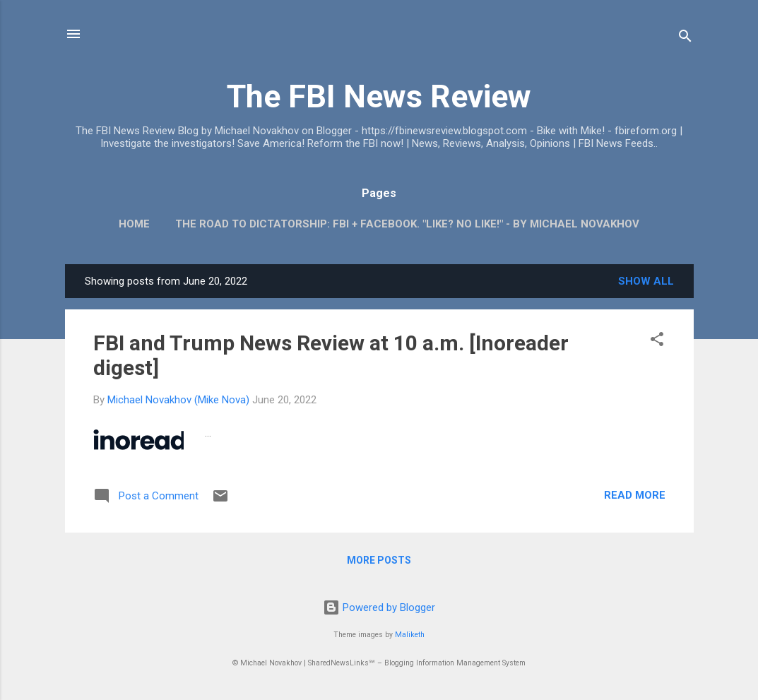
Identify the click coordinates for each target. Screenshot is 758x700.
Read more (635, 495)
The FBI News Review (379, 96)
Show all (646, 281)
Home (134, 224)
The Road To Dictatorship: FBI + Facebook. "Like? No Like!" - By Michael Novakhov (407, 224)
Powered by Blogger (379, 607)
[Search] (685, 38)
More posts (379, 560)
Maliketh (410, 635)
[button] (657, 342)
